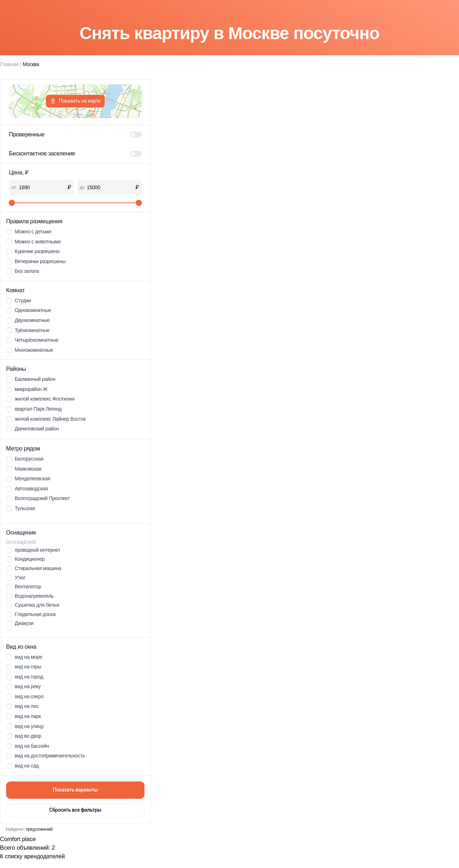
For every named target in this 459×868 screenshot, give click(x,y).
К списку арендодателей (32, 856)
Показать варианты (75, 790)
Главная (9, 64)
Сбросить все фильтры (75, 810)
